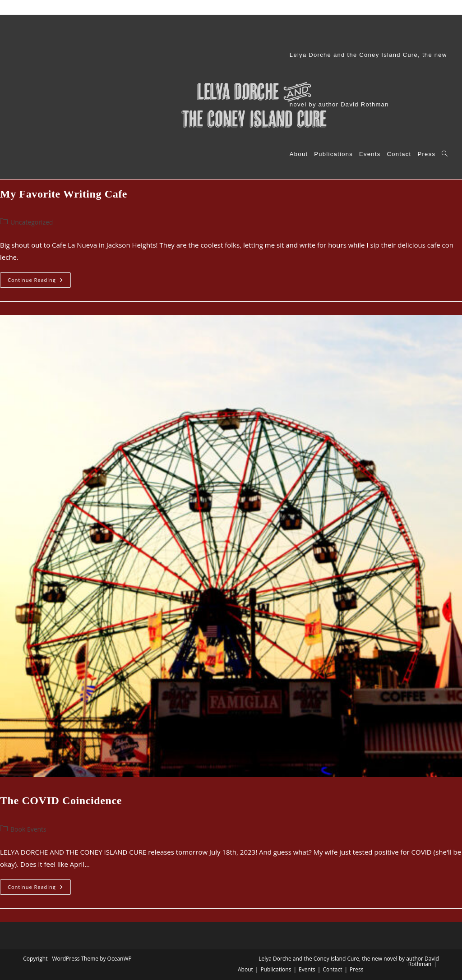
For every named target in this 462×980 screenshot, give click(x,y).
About (249, 7)
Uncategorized (32, 222)
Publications (279, 7)
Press (357, 7)
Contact (334, 7)
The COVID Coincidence (61, 801)
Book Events (28, 829)
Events (309, 7)
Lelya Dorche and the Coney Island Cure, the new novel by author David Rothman (132, 7)
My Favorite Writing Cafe (64, 194)
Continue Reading (39, 282)
